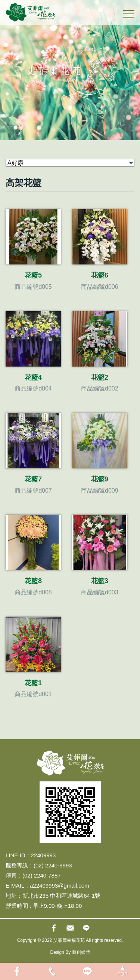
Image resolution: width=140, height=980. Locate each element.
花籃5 (33, 275)
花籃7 (33, 479)
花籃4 (33, 377)
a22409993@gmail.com (60, 886)
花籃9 (100, 479)
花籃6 (100, 275)
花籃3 (100, 581)
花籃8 (33, 581)
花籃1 (33, 683)
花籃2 (100, 377)
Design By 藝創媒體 (70, 952)
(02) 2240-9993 (53, 865)
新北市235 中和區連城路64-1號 (61, 896)
